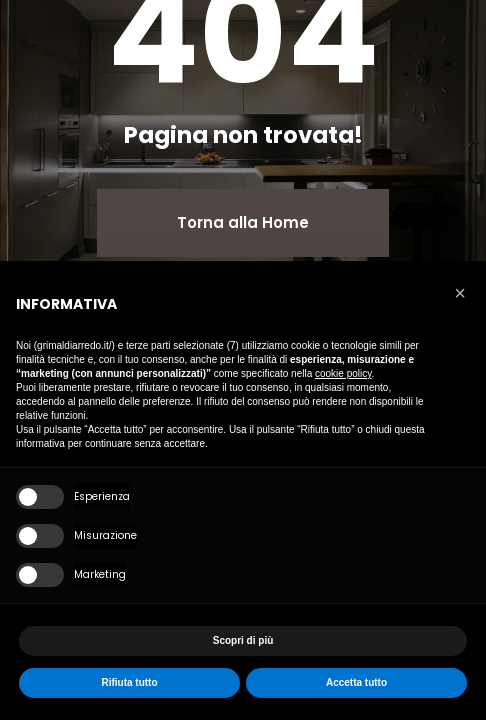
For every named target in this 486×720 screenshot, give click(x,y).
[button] (460, 293)
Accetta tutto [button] (356, 682)
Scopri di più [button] (243, 640)
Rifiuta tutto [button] (129, 682)
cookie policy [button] (343, 373)
